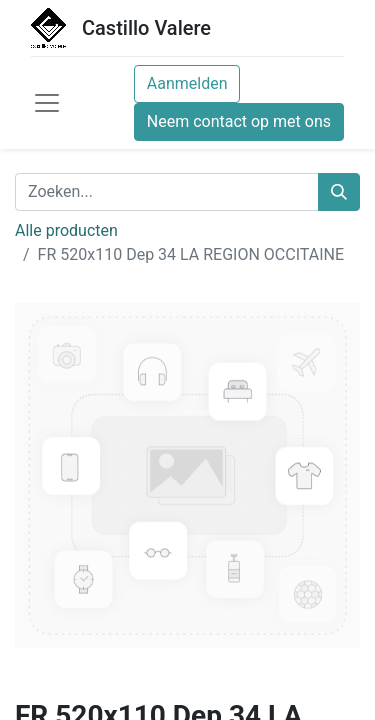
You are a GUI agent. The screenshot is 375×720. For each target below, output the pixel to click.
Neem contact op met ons (239, 121)
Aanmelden (187, 83)
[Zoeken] (339, 192)
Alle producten (66, 230)
